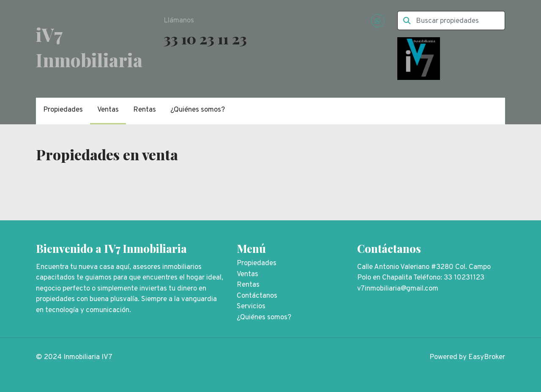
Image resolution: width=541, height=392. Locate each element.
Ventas (108, 110)
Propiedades (63, 110)
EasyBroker (487, 357)
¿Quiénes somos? (198, 110)
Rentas (145, 110)
